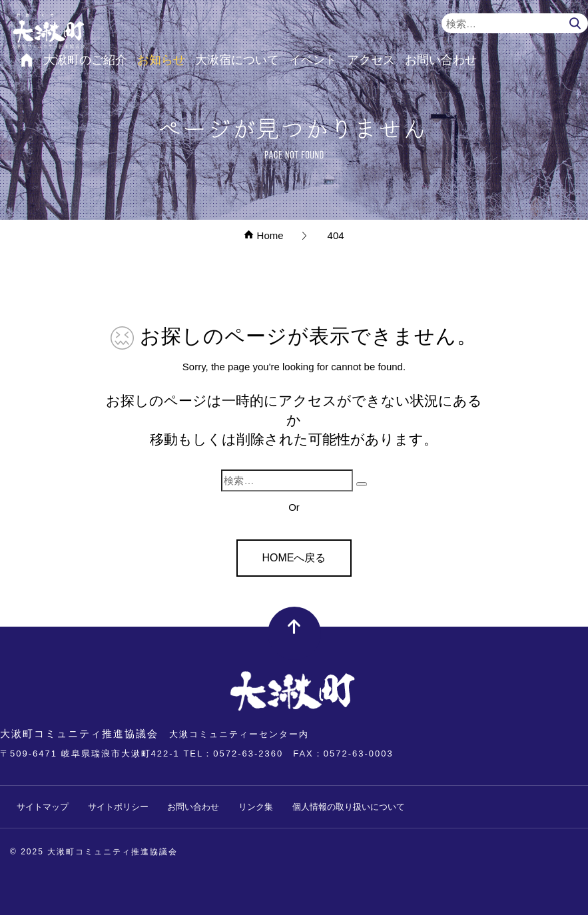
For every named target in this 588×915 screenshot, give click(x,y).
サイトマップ (43, 807)
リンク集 (256, 807)
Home (263, 235)
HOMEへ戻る (294, 558)
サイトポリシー (118, 807)
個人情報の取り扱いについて (349, 807)
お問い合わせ (193, 807)
